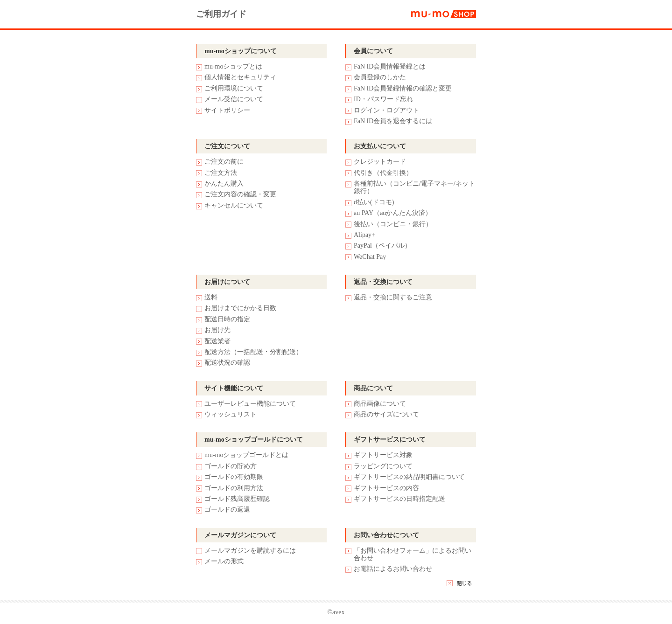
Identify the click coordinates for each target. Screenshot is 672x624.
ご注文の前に (224, 162)
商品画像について (380, 404)
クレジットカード (380, 162)
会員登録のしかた (380, 77)
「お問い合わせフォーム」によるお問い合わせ (413, 554)
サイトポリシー (227, 110)
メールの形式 (224, 561)
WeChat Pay (370, 257)
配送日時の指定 (227, 319)
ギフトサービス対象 (383, 455)
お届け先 (217, 330)
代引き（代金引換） (383, 173)
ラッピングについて (383, 466)
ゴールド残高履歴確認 (237, 499)
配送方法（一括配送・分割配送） (253, 352)
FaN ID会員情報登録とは (390, 66)
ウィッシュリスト (231, 414)
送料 (211, 297)
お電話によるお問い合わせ (393, 569)
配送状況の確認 (227, 363)
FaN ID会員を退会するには (393, 121)
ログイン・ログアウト (386, 110)
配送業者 (217, 341)
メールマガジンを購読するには (250, 551)
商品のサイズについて (386, 414)
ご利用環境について (234, 88)
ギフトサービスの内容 (386, 488)
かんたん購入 (224, 184)
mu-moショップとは (233, 66)
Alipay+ (364, 235)
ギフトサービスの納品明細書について (409, 477)
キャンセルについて (234, 205)
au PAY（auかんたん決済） (393, 213)
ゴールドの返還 (227, 510)
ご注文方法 (221, 173)
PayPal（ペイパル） (382, 246)
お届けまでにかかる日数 (240, 308)
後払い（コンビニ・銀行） (393, 224)
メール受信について (234, 99)
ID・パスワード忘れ (383, 99)
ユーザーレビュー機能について (250, 404)
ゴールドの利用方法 (234, 488)
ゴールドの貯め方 (231, 466)
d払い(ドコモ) (374, 202)
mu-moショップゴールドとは (246, 455)
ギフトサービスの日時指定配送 (399, 499)
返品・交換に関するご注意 (393, 297)
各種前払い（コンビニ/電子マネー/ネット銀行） (414, 187)
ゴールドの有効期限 (234, 477)
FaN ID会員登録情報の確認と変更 (403, 88)
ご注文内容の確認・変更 (240, 194)
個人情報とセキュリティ (240, 77)
